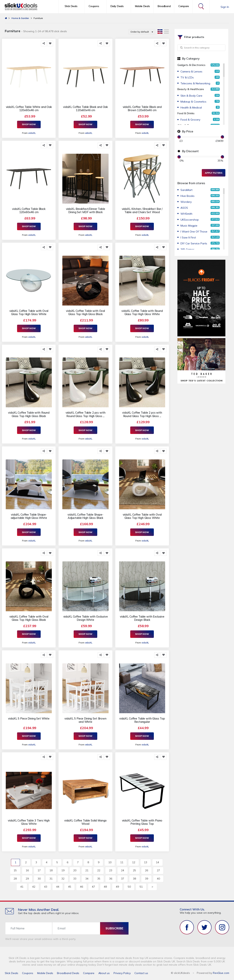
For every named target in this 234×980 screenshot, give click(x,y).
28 (15, 879)
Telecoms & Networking (195, 83)
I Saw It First (188, 237)
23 (111, 870)
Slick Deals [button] (71, 6)
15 (15, 870)
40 (158, 879)
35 (99, 879)
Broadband (164, 6)
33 (75, 879)
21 (87, 870)
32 (63, 879)
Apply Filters (214, 173)
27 (158, 870)
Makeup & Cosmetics (193, 102)
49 (117, 887)
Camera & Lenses (191, 71)
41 (22, 887)
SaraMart (186, 190)
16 (27, 870)
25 (134, 870)
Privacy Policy (122, 973)
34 (87, 879)
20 (75, 870)
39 (147, 879)
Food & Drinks (186, 113)
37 (123, 879)
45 (70, 887)
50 (129, 887)
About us (104, 973)
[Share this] (44, 43)
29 (27, 879)
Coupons (28, 973)
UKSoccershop (190, 220)
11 (122, 862)
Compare (184, 6)
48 (105, 887)
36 (111, 879)
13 (146, 862)
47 (93, 887)
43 (46, 887)
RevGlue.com (221, 973)
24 (123, 870)
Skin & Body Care (191, 96)
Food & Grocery (190, 120)
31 (51, 879)
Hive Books (187, 196)
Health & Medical (191, 108)
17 (39, 870)
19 (63, 870)
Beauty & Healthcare (191, 89)
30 (39, 879)
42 (34, 887)
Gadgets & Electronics (191, 65)
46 (82, 887)
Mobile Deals (143, 6)
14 (157, 862)
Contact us (141, 973)
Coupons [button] (94, 6)
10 (110, 862)
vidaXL (32, 133)
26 (147, 870)
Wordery (186, 202)
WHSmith (186, 214)
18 (51, 870)
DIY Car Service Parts (194, 243)
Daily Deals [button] (117, 6)
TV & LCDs (187, 77)
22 (99, 870)
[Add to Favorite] (50, 43)
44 (58, 887)
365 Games (187, 249)
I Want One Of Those (194, 232)
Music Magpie (189, 226)
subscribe (114, 928)
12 (134, 862)
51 (141, 887)
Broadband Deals (68, 973)
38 (134, 879)
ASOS (184, 208)
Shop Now (29, 124)
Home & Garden (20, 18)
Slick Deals (12, 973)
